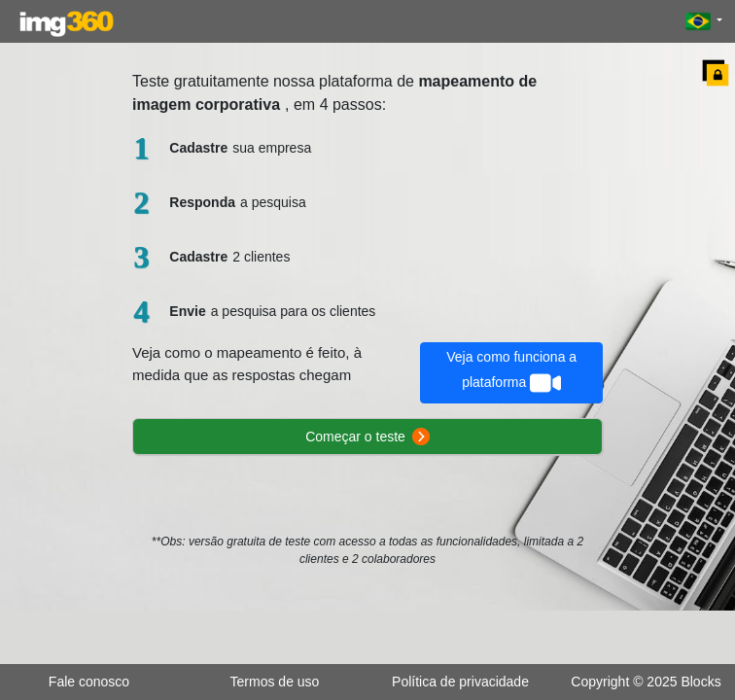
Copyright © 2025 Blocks (646, 682)
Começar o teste (367, 437)
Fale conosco (89, 682)
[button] (704, 21)
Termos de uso (275, 682)
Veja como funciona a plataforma (511, 374)
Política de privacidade (460, 682)
